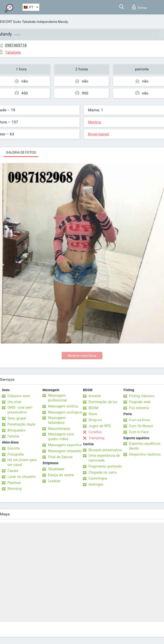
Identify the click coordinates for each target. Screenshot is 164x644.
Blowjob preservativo (105, 450)
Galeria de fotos (21, 152)
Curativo (95, 432)
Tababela (29, 22)
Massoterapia (59, 429)
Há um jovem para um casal (22, 462)
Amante (95, 396)
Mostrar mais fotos (82, 356)
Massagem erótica (63, 406)
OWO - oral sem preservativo (20, 410)
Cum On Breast (141, 426)
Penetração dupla (21, 424)
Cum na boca (140, 420)
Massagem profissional (57, 398)
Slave (93, 414)
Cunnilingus (98, 478)
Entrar (140, 7)
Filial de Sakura (60, 457)
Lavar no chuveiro (22, 477)
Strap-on (95, 420)
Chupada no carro (103, 472)
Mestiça (94, 122)
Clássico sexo (19, 396)
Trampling (96, 438)
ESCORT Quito (11, 22)
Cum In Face (139, 432)
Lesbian (54, 481)
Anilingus (96, 484)
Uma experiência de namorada (104, 458)
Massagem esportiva (65, 445)
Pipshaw (14, 483)
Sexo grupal (17, 418)
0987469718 (16, 45)
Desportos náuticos (145, 454)
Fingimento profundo (105, 466)
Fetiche (13, 436)
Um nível (14, 402)
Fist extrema (139, 408)
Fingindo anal (140, 402)
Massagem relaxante (65, 451)
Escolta (14, 448)
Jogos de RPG (100, 426)
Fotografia (16, 454)
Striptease (56, 469)
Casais (13, 471)
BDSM (93, 408)
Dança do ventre (61, 475)
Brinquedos (17, 430)
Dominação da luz (103, 402)
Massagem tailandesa (57, 420)
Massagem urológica (65, 412)
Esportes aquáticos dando (145, 446)
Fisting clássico (142, 396)
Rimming (15, 489)
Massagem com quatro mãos (61, 437)
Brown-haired (98, 134)
